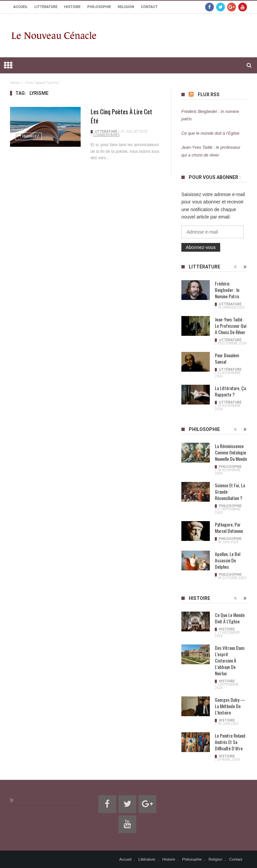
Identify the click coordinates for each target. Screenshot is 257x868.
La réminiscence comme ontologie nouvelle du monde (231, 452)
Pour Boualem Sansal (227, 358)
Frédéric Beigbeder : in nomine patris (227, 290)
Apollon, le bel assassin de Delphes (228, 560)
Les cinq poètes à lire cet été (121, 116)
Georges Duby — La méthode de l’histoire (230, 706)
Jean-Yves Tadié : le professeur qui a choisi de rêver (231, 326)
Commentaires (106, 135)
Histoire (72, 7)
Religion (126, 7)
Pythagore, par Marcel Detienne (229, 528)
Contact (149, 7)
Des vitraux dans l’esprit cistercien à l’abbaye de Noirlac (230, 660)
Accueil (21, 7)
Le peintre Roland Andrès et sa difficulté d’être (230, 742)
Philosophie (99, 7)
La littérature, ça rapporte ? (230, 391)
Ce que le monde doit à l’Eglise (210, 133)
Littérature (46, 7)
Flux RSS (209, 95)
